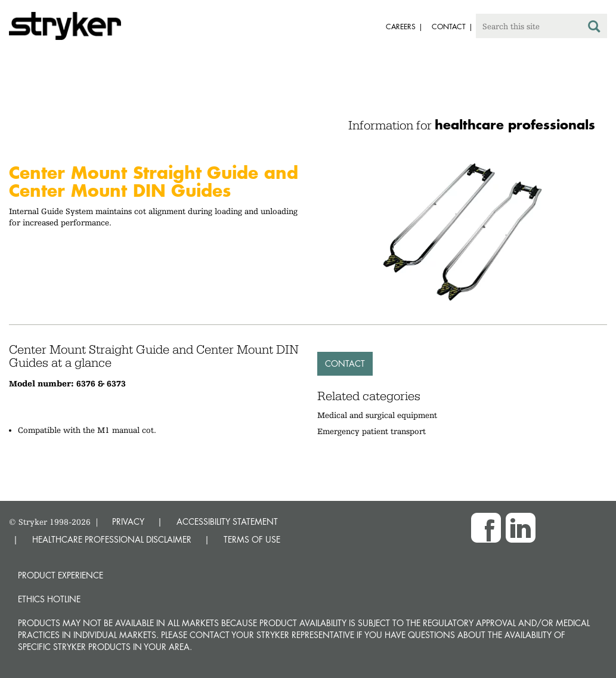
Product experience (61, 575)
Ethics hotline (49, 599)
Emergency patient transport (372, 431)
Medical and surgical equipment (377, 415)
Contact (345, 363)
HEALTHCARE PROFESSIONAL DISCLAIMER (112, 539)
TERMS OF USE (252, 539)
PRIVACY (128, 521)
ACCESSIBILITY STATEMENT (227, 521)
